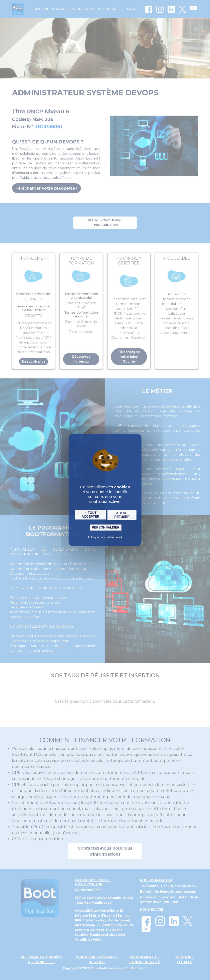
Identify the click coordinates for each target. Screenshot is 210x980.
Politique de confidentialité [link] (105, 537)
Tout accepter (90, 514)
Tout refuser (122, 515)
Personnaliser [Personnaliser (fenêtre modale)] (106, 527)
